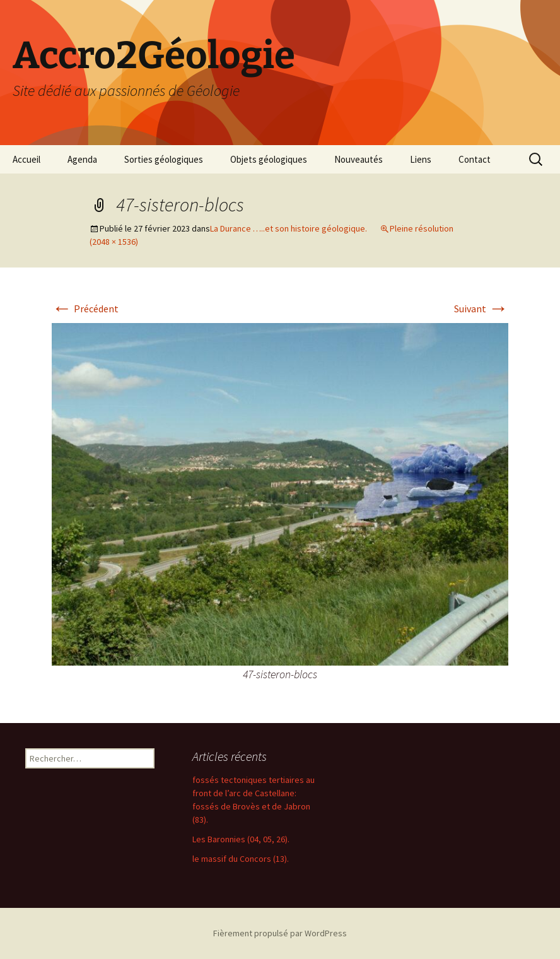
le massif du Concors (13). (241, 859)
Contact (475, 159)
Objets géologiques (269, 159)
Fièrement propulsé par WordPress (280, 933)
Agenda (82, 159)
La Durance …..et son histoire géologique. (289, 228)
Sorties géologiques (164, 159)
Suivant (481, 309)
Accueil (26, 159)
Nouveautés (359, 159)
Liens (421, 159)
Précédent (85, 309)
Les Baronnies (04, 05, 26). (241, 839)
